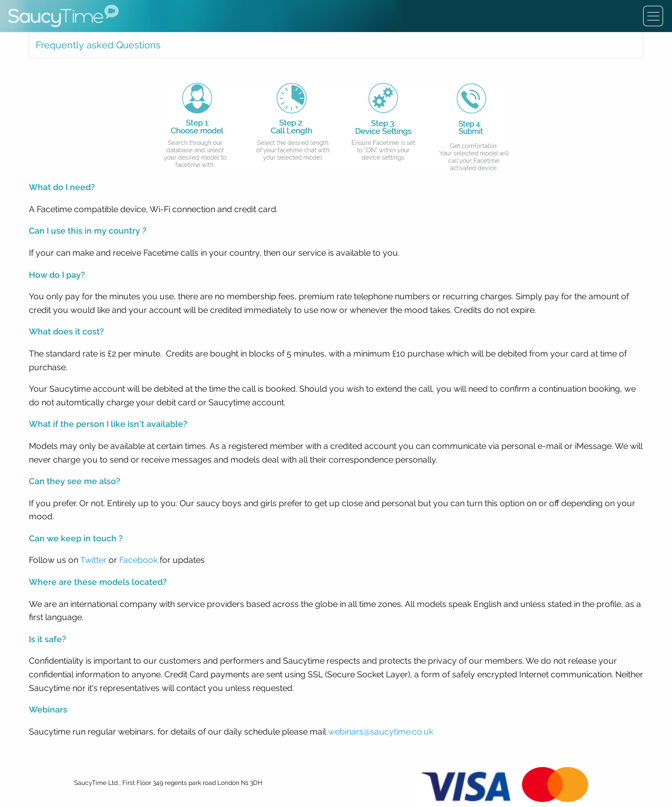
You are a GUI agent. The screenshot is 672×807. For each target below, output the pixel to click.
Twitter (93, 560)
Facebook (138, 560)
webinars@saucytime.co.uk (381, 732)
